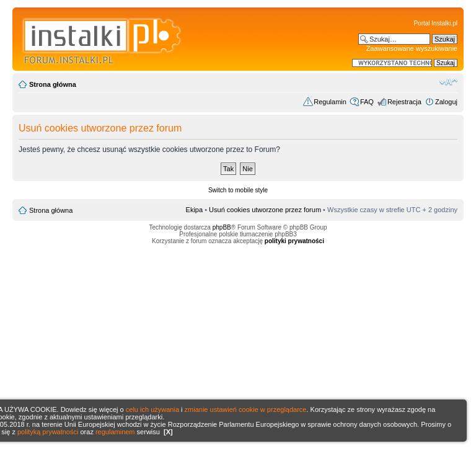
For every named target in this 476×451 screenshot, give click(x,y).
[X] (168, 432)
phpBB (222, 227)
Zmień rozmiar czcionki (448, 82)
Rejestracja (404, 102)
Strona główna (53, 84)
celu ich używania (152, 409)
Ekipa (195, 210)
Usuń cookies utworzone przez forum (265, 210)
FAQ (367, 102)
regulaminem (115, 432)
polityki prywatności (294, 241)
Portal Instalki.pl (435, 23)
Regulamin (330, 102)
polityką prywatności (48, 432)
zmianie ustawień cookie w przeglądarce (246, 409)
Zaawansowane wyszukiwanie (412, 48)
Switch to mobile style (238, 190)
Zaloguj (446, 102)
